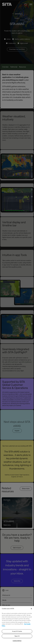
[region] (17, 625)
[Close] (31, 609)
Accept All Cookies (17, 631)
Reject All (17, 636)
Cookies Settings (17, 641)
